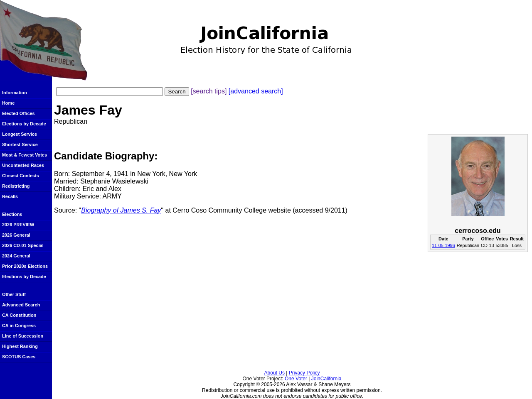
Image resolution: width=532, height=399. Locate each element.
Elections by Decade (24, 124)
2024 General (16, 256)
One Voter (296, 379)
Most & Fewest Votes (25, 155)
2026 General (16, 235)
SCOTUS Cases (19, 357)
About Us (275, 373)
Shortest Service (20, 144)
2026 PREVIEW (18, 225)
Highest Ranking (20, 346)
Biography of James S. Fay (121, 210)
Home (8, 103)
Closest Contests (21, 176)
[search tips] (209, 91)
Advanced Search (21, 305)
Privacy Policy (304, 373)
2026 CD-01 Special (23, 245)
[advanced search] (256, 91)
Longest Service (20, 134)
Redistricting (16, 186)
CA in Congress (19, 326)
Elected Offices (18, 113)
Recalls (10, 196)
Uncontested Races (23, 165)
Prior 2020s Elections (25, 266)
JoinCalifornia (326, 379)
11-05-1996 (443, 245)
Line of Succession (23, 336)
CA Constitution (19, 315)
